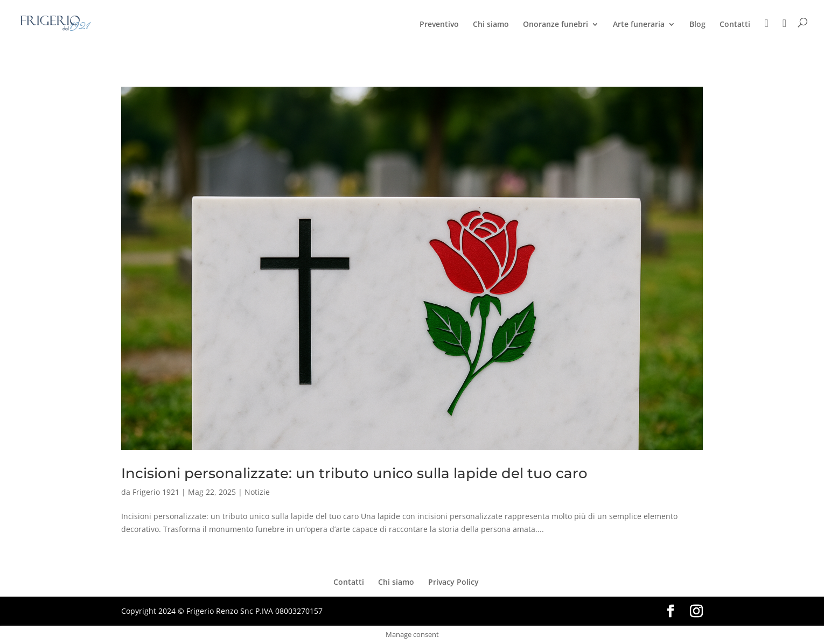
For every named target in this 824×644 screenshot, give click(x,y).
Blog (697, 25)
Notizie (257, 492)
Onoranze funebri (556, 25)
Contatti (735, 25)
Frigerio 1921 (156, 492)
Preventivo (439, 25)
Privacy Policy (453, 582)
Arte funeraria (639, 25)
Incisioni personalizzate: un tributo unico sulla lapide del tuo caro (354, 473)
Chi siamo (491, 25)
